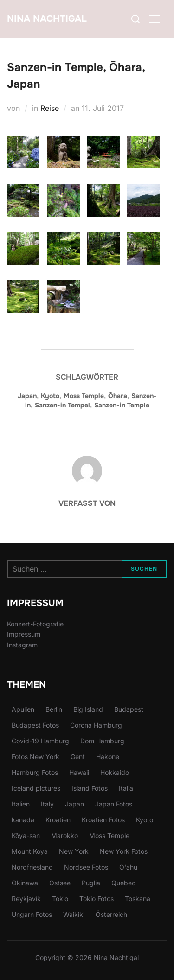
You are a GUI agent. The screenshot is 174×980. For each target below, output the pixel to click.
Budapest (129, 709)
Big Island (88, 709)
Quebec (123, 883)
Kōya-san (26, 835)
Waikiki (74, 914)
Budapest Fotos (35, 725)
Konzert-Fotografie (35, 624)
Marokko (64, 835)
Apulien (23, 709)
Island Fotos (90, 788)
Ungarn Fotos (32, 914)
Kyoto (50, 396)
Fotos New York (35, 757)
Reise (50, 108)
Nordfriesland (32, 867)
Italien (21, 804)
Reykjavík (26, 899)
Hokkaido (115, 772)
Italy (47, 804)
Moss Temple (84, 396)
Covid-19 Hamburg (40, 741)
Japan (27, 396)
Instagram (22, 645)
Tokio (60, 899)
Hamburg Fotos (35, 772)
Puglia (91, 883)
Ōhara (118, 396)
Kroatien (58, 820)
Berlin (54, 709)
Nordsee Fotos (86, 867)
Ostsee (60, 883)
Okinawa (25, 883)
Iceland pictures (36, 788)
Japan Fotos (114, 804)
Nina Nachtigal (47, 19)
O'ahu (128, 867)
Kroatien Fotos (103, 820)
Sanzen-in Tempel (62, 405)
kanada (23, 820)
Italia (126, 788)
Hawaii (79, 772)
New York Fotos (124, 851)
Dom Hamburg (102, 741)
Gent (78, 757)
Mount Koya (30, 851)
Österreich (111, 914)
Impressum (24, 634)
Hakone (108, 757)
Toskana (138, 899)
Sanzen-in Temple (122, 405)
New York (74, 851)
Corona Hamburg (96, 725)
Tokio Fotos (97, 899)
